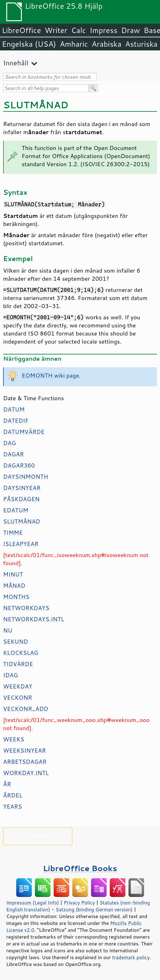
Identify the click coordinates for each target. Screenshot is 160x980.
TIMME (13, 532)
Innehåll (16, 63)
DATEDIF (16, 420)
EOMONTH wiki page (51, 375)
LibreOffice (21, 30)
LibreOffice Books (80, 868)
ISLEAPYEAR (21, 544)
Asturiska (141, 44)
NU (8, 630)
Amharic (74, 44)
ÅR (7, 784)
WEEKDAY (18, 686)
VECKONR (18, 697)
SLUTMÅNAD (22, 521)
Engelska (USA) (29, 44)
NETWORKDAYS (26, 608)
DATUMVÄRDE (24, 432)
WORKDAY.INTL (26, 773)
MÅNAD (14, 585)
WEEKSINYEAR (24, 750)
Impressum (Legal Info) (33, 903)
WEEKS (14, 739)
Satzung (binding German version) (94, 909)
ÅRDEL (13, 795)
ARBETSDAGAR (25, 762)
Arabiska (107, 44)
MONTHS (16, 597)
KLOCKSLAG (21, 653)
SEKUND (16, 641)
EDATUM (16, 510)
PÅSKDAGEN (21, 499)
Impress (104, 30)
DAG (10, 443)
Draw (130, 30)
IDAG (11, 675)
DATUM (14, 409)
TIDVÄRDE (18, 664)
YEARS (12, 806)
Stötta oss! (38, 835)
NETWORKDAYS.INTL (34, 619)
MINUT (13, 574)
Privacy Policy (79, 903)
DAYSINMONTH (26, 476)
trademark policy (131, 957)
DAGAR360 (19, 465)
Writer (56, 30)
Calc (79, 30)
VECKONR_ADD (26, 709)
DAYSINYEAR (22, 488)
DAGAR (13, 454)
